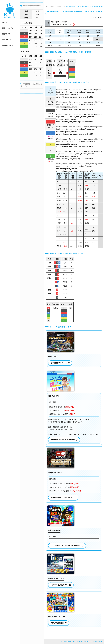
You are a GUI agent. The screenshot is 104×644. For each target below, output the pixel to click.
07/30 (88, 31)
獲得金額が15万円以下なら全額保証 (64, 440)
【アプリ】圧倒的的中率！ (61, 585)
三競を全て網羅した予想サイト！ (63, 497)
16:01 (60, 46)
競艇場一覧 (6, 34)
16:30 (69, 46)
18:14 (98, 46)
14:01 (79, 39)
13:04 (60, 39)
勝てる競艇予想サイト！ (60, 363)
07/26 (50, 31)
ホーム (5, 22)
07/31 (98, 31)
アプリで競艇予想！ (59, 623)
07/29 (79, 31)
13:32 (69, 39)
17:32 (88, 46)
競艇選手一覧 (7, 40)
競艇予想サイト (8, 46)
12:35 (50, 39)
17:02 (79, 46)
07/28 (69, 31)
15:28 (50, 46)
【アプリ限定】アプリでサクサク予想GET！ (67, 546)
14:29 (88, 39)
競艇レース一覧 (8, 28)
